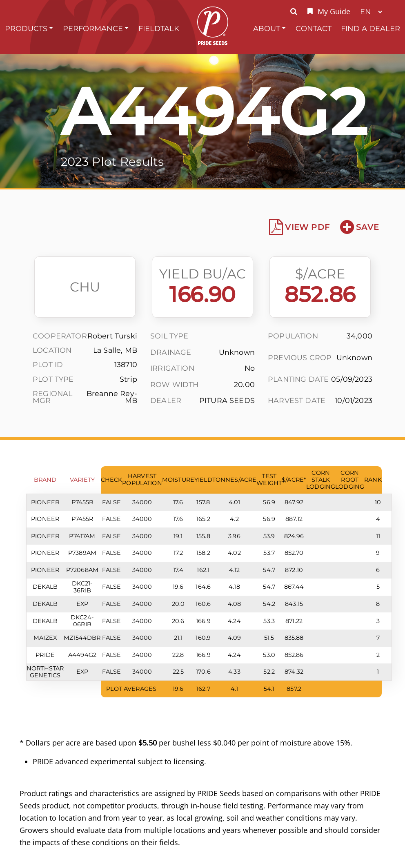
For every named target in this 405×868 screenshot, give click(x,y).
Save (359, 227)
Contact (314, 28)
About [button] (267, 28)
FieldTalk (159, 28)
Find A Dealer (371, 28)
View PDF (299, 227)
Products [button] (26, 28)
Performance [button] (93, 28)
